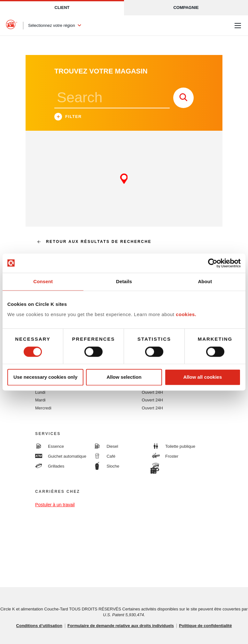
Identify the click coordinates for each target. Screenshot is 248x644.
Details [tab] (124, 281)
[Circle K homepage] (12, 26)
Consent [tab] (43, 281)
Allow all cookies (202, 377)
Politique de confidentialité (205, 626)
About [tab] (205, 281)
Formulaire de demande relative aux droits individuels (121, 626)
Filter (68, 117)
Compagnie (186, 8)
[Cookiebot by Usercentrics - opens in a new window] (213, 263)
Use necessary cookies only (45, 377)
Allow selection (124, 377)
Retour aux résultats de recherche (92, 242)
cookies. (186, 314)
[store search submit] (183, 98)
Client (62, 8)
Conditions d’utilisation (39, 626)
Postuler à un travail (55, 505)
